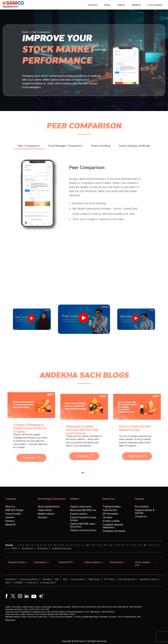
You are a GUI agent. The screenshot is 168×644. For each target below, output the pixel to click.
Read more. (11, 620)
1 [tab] (83, 474)
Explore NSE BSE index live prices (83, 525)
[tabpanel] (31, 430)
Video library (45, 510)
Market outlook (46, 514)
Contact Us (141, 516)
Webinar (136, 5)
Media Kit (10, 525)
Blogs (107, 5)
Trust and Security (127, 579)
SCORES (18, 583)
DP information (111, 514)
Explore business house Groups (83, 519)
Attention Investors (149, 579)
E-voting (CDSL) (48, 583)
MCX (8, 583)
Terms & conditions (29, 579)
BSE (65, 579)
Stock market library (49, 506)
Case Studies (155, 5)
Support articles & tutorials (145, 511)
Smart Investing (100, 146)
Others (14, 548)
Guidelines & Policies (114, 531)
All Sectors (43, 548)
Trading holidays (112, 506)
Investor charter (111, 521)
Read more (31, 458)
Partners (10, 521)
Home (25, 32)
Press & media (13, 514)
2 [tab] (85, 474)
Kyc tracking (142, 506)
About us (10, 506)
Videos (121, 5)
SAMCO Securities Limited (16, 607)
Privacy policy (78, 579)
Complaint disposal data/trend (113, 526)
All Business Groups (62, 548)
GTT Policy (109, 579)
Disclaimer (10, 579)
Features (93, 5)
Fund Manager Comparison (65, 146)
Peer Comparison (29, 146)
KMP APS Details (14, 510)
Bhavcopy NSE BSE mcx (83, 510)
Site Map (47, 579)
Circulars (107, 517)
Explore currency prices (83, 530)
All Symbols (27, 548)
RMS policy (94, 579)
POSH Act (31, 583)
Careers (10, 517)
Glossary (43, 517)
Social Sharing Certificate (134, 146)
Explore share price (81, 506)
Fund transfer (110, 510)
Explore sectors (79, 514)
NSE (57, 579)
